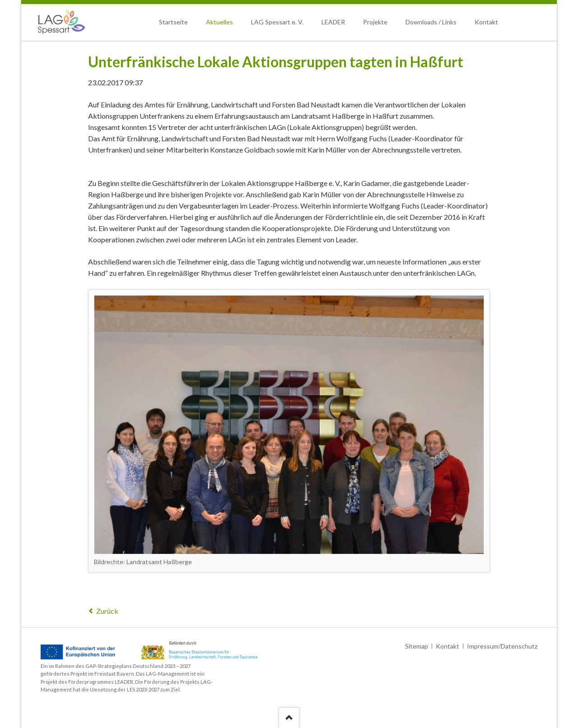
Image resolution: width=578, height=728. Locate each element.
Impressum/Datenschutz (502, 646)
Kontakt (486, 22)
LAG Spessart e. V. (277, 22)
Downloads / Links (431, 22)
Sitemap (417, 646)
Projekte (375, 22)
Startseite (173, 22)
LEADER (333, 22)
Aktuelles (219, 22)
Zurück (107, 611)
